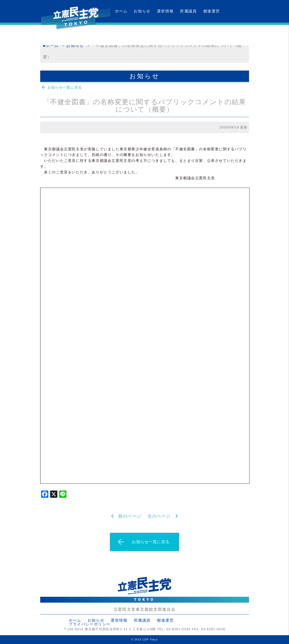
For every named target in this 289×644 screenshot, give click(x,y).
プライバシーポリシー (90, 624)
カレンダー (125, 34)
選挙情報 (165, 11)
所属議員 (188, 11)
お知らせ (142, 11)
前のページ (130, 516)
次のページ (159, 516)
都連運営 (212, 11)
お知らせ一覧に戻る (61, 87)
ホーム (121, 11)
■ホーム (51, 45)
